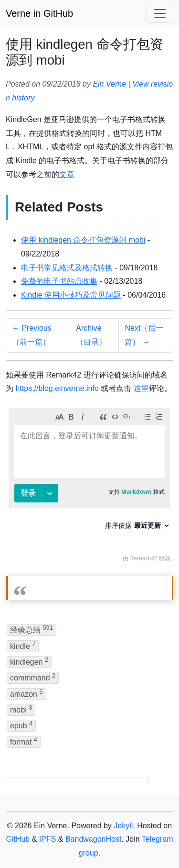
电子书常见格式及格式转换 (67, 268)
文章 (67, 174)
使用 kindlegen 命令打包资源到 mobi (83, 240)
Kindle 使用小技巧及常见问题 (71, 295)
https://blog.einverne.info (57, 388)
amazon (26, 693)
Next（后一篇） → (144, 335)
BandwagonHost (93, 839)
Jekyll (123, 826)
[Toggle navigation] (160, 13)
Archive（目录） (91, 335)
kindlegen (29, 661)
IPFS (48, 839)
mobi (21, 709)
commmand (33, 677)
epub (21, 725)
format (24, 741)
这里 (141, 388)
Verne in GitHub (39, 13)
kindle (23, 645)
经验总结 (32, 629)
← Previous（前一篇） (32, 335)
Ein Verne (109, 84)
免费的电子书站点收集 (59, 281)
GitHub (18, 839)
